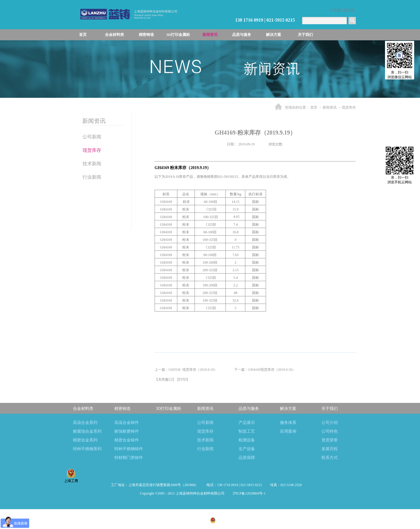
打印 (183, 380)
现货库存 (349, 107)
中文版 (335, 10)
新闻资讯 (330, 107)
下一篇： (265, 370)
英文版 (349, 10)
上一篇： (186, 370)
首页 (83, 35)
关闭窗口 (165, 380)
